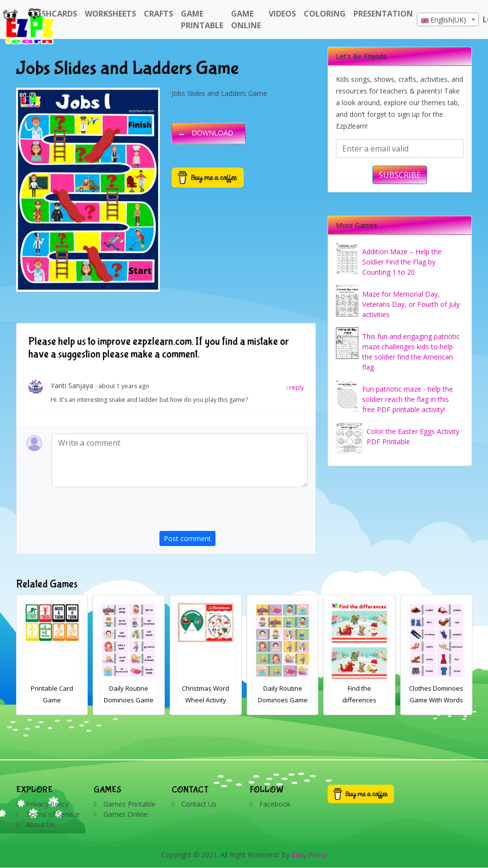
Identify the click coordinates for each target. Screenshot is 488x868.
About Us (40, 824)
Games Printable (129, 804)
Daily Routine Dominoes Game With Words (206, 700)
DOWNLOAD (212, 133)
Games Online (126, 814)
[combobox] (448, 19)
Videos (282, 14)
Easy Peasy (309, 855)
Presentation (383, 14)
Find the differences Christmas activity (52, 700)
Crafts (158, 14)
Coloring (325, 14)
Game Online (246, 19)
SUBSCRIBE (400, 175)
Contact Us (199, 804)
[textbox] (448, 20)
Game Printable (202, 19)
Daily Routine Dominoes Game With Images (360, 700)
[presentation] (234, 512)
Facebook (275, 804)
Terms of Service (53, 814)
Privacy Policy (47, 804)
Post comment (187, 538)
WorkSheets (110, 14)
